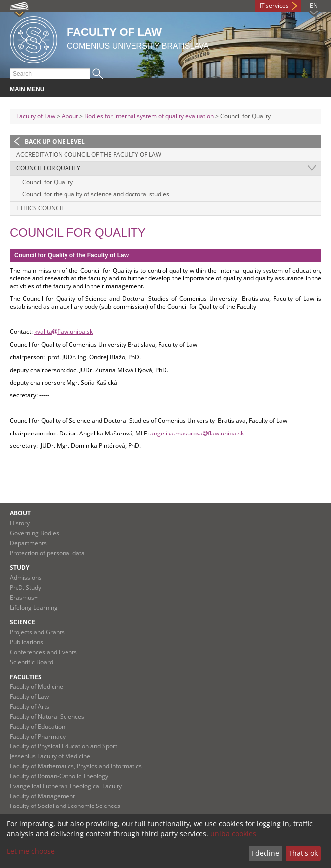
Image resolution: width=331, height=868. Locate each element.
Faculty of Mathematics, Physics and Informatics (76, 766)
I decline (265, 853)
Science (23, 622)
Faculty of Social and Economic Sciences (65, 806)
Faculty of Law (36, 116)
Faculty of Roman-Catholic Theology (59, 776)
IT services (274, 6)
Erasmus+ (24, 597)
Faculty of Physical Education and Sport (64, 746)
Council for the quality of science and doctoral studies (96, 194)
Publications (27, 642)
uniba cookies (233, 834)
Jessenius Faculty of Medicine (50, 756)
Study (20, 568)
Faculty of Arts (30, 707)
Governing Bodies (34, 533)
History (20, 523)
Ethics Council (40, 208)
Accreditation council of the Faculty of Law (89, 155)
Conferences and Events (43, 652)
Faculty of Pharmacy (38, 736)
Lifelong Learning (34, 607)
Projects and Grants (37, 632)
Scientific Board (32, 662)
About (70, 116)
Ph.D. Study (26, 588)
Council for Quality (48, 168)
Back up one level (55, 142)
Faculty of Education (37, 726)
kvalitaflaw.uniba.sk (64, 332)
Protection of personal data (47, 553)
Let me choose (31, 851)
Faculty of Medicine (36, 687)
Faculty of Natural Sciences (47, 716)
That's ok (303, 853)
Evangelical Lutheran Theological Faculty (66, 786)
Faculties (26, 677)
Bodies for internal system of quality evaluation (149, 116)
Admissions (26, 578)
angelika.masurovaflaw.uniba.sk (197, 433)
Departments (28, 543)
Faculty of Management (42, 796)
